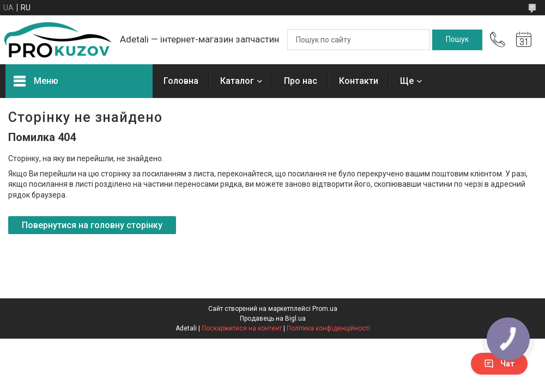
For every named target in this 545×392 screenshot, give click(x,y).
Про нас (301, 81)
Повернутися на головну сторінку (92, 225)
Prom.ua (325, 309)
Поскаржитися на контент (242, 328)
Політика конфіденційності (328, 328)
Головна (181, 81)
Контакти (359, 81)
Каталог (237, 81)
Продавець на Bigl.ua (273, 318)
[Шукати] (457, 40)
